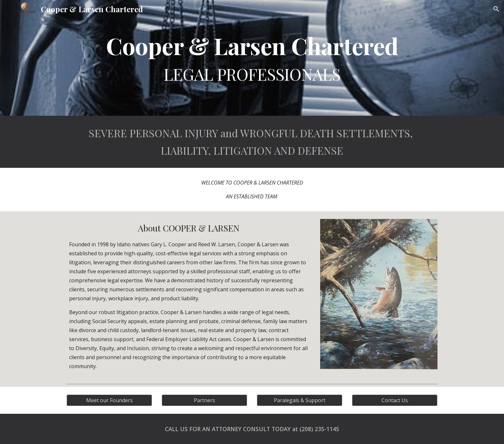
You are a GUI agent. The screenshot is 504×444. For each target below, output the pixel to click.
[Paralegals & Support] (300, 400)
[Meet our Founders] (109, 400)
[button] (496, 9)
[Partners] (204, 400)
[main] (252, 58)
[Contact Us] (395, 400)
